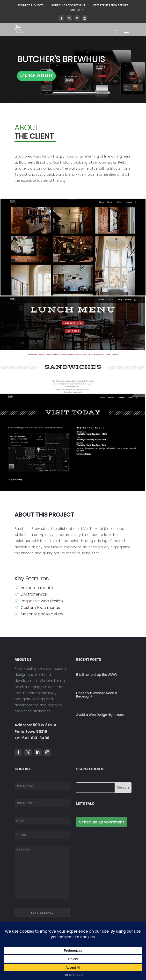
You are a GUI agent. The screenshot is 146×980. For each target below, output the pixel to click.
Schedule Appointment (68, 5)
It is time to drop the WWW (97, 675)
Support (77, 10)
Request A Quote (30, 5)
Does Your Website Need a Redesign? (97, 695)
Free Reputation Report (111, 5)
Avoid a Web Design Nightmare (100, 715)
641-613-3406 (36, 738)
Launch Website (36, 76)
